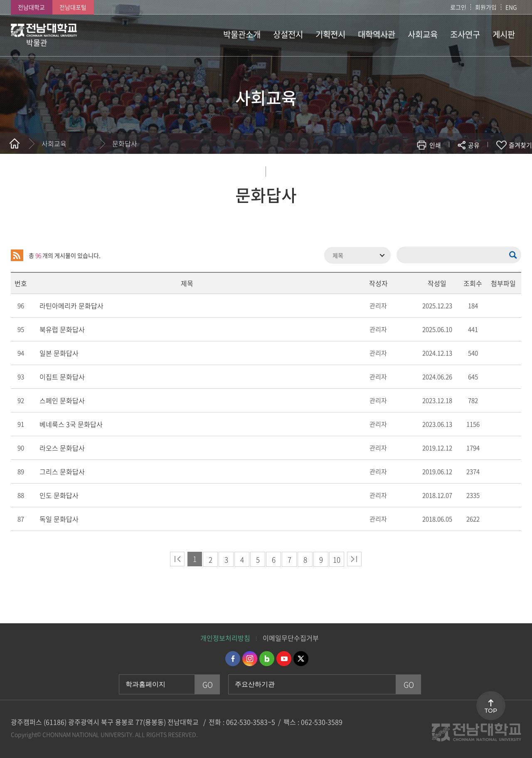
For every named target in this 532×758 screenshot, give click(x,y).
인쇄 (435, 145)
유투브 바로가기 (284, 659)
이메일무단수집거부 (291, 638)
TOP (491, 711)
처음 (177, 559)
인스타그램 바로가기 (250, 659)
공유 (474, 145)
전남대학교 (31, 7)
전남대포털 (73, 7)
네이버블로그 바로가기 (267, 659)
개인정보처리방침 (225, 638)
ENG (511, 7)
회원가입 (486, 7)
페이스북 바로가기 (233, 659)
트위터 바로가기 (301, 659)
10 (337, 559)
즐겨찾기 (520, 145)
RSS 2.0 (17, 255)
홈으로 (15, 143)
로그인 (458, 7)
